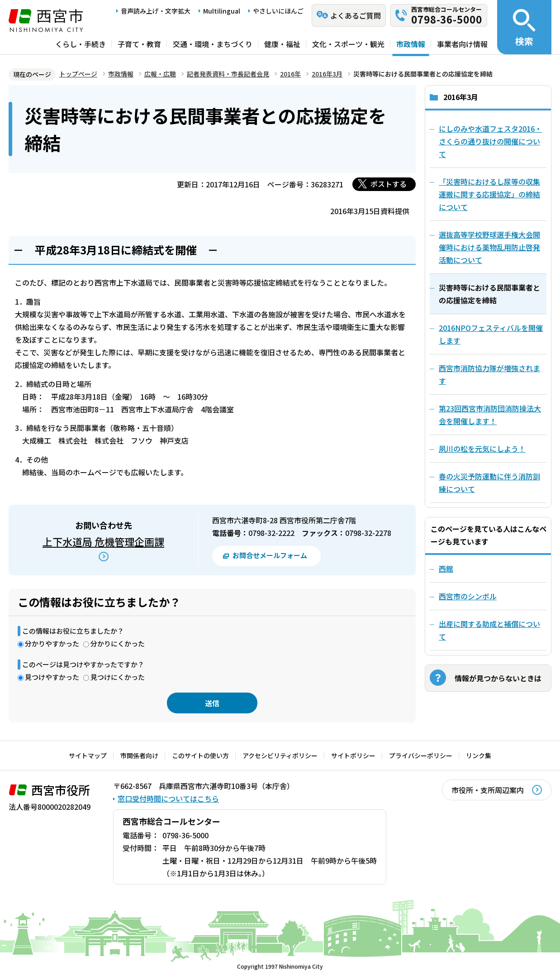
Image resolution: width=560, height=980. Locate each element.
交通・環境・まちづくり (213, 44)
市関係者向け (139, 755)
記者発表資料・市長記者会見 (228, 74)
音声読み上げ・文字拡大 (156, 11)
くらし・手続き (81, 44)
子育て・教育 (139, 44)
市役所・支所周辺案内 (488, 790)
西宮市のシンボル (468, 596)
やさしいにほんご (278, 11)
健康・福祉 (282, 44)
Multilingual (222, 11)
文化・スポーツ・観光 (348, 44)
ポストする (389, 184)
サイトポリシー (353, 755)
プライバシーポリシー (421, 755)
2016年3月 (327, 74)
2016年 (290, 74)
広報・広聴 (160, 74)
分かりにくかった (118, 643)
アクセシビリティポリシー (280, 755)
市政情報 (411, 44)
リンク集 (479, 755)
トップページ (78, 74)
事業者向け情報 (462, 44)
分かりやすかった (52, 643)
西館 (446, 569)
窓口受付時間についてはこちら (168, 798)
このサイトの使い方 (200, 755)
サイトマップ (88, 755)
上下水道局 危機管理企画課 (103, 541)
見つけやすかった (52, 677)
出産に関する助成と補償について (489, 630)
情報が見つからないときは (498, 678)
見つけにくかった (118, 677)
